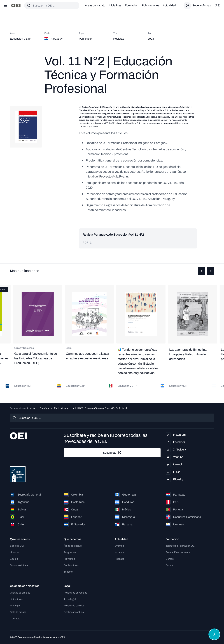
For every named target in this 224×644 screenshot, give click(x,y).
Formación (132, 5)
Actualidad (169, 5)
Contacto (15, 618)
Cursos (170, 559)
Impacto (68, 572)
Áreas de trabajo (95, 5)
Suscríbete (112, 453)
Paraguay (44, 408)
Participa (15, 606)
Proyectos (69, 559)
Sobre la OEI (17, 546)
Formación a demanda (178, 552)
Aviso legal (70, 599)
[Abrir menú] (6, 6)
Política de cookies (74, 606)
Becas (169, 565)
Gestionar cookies (74, 612)
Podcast (119, 559)
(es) (217, 5)
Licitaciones (17, 599)
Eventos (119, 546)
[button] (202, 271)
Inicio (32, 408)
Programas (70, 552)
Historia (14, 552)
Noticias (119, 552)
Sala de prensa (18, 612)
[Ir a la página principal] (16, 6)
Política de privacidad (75, 593)
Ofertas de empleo (20, 593)
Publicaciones (150, 5)
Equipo (14, 559)
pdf (87, 243)
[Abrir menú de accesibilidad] (214, 634)
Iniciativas (115, 5)
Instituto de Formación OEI (180, 546)
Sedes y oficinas (19, 565)
